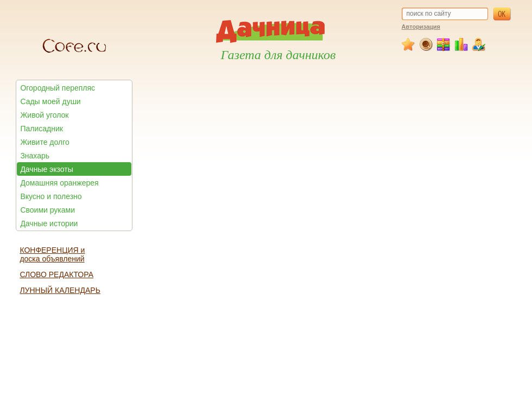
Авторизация (421, 27)
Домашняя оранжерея (59, 183)
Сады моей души (50, 101)
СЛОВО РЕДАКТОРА (56, 274)
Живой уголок (44, 115)
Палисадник (41, 129)
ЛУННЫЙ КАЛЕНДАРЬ (60, 290)
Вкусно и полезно (51, 196)
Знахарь (35, 156)
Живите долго (45, 142)
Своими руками (47, 210)
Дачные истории (49, 223)
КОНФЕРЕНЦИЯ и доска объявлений (52, 254)
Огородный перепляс (58, 88)
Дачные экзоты (46, 169)
